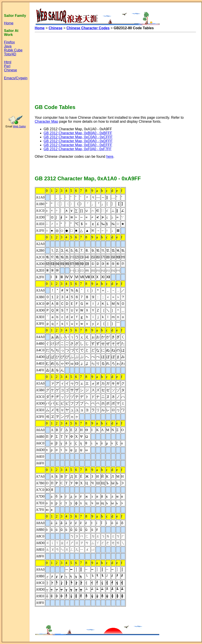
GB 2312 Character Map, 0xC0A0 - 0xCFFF (78, 137)
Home (9, 23)
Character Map (47, 122)
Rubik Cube (13, 50)
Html (8, 62)
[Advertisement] (74, 66)
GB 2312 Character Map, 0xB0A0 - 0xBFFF (78, 133)
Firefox (9, 42)
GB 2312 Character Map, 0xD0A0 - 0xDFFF (78, 141)
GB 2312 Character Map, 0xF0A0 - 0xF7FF (78, 149)
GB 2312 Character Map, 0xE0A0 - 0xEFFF (78, 145)
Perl (7, 66)
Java (8, 46)
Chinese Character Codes (88, 28)
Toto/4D (10, 54)
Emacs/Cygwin (16, 78)
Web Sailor (19, 126)
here (110, 157)
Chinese (11, 70)
